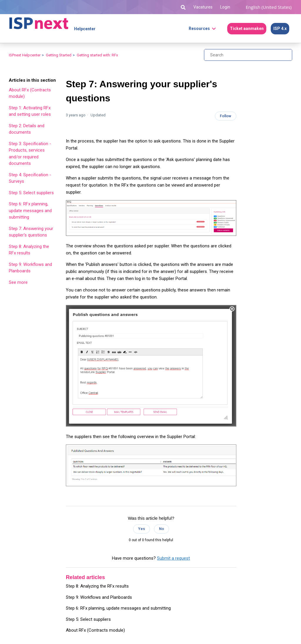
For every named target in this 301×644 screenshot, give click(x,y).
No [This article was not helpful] (162, 529)
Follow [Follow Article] (226, 116)
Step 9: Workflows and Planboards (30, 268)
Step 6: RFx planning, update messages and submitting (30, 211)
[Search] (248, 55)
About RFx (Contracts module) (30, 93)
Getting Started (59, 55)
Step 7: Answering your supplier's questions (31, 232)
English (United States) (269, 7)
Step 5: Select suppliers (31, 193)
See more (18, 282)
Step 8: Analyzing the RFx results (29, 250)
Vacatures (203, 7)
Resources (199, 28)
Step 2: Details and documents (27, 129)
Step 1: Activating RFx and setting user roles (30, 111)
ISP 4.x (280, 28)
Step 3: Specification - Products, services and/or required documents (30, 154)
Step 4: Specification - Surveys (30, 178)
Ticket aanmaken (247, 28)
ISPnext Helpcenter (25, 55)
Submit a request (173, 558)
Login (225, 7)
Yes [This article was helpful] (142, 529)
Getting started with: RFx (97, 55)
